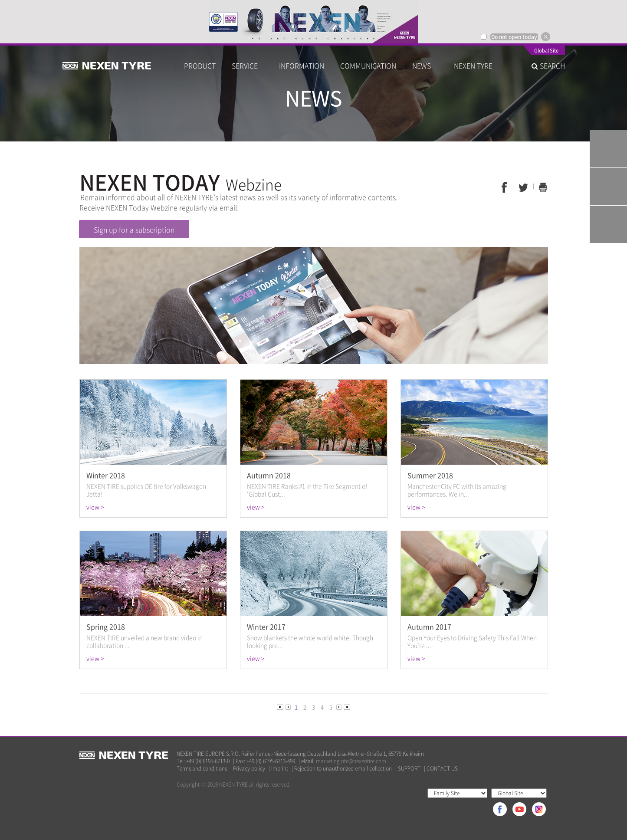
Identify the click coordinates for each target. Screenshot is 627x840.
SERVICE (247, 66)
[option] (313, 22)
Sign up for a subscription (134, 230)
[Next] (340, 707)
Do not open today (514, 37)
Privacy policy (249, 769)
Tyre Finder (608, 149)
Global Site (546, 51)
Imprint (280, 769)
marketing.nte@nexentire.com (351, 761)
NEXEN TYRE (473, 66)
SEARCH (548, 66)
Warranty (608, 224)
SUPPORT (409, 769)
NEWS (425, 66)
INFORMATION (302, 66)
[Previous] (281, 707)
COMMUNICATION (368, 66)
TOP (608, 262)
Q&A (608, 187)
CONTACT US (442, 769)
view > (95, 507)
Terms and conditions (202, 769)
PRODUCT (200, 66)
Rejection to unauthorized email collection (343, 769)
